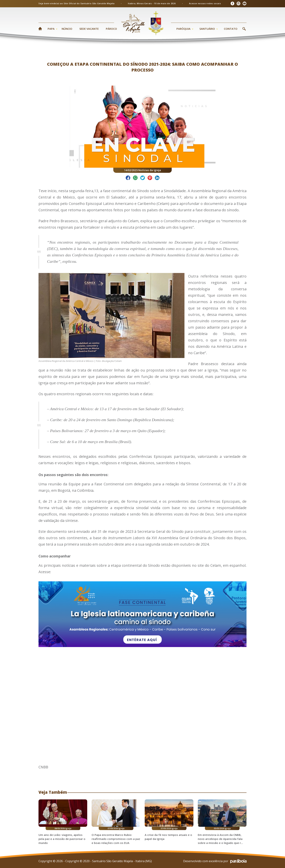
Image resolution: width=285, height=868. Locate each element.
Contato (231, 29)
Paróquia (183, 29)
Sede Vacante (89, 29)
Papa (51, 29)
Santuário (207, 29)
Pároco (111, 29)
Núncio (67, 29)
